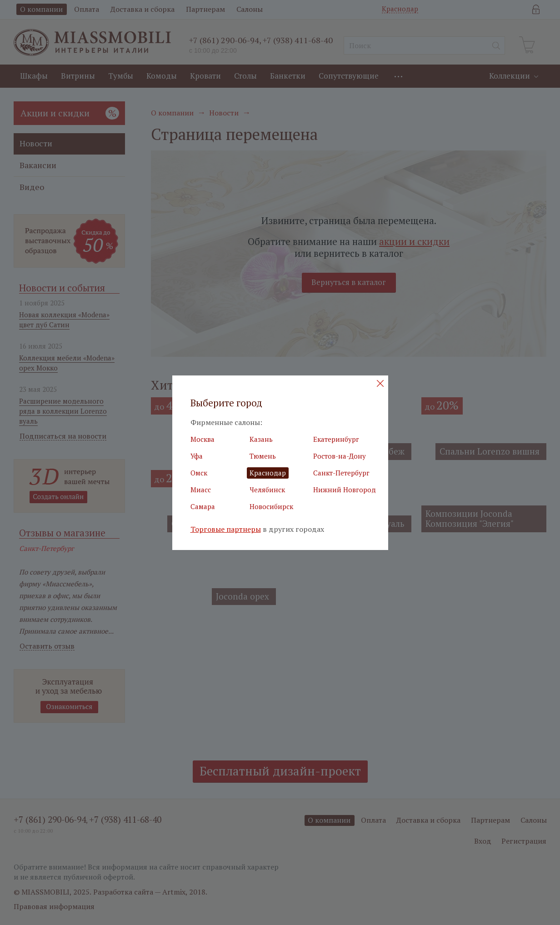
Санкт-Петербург (341, 473)
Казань (261, 439)
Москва (202, 439)
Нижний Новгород (345, 490)
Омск (199, 473)
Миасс (201, 490)
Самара (203, 506)
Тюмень (263, 456)
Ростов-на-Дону (340, 456)
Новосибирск (271, 506)
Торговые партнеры (226, 529)
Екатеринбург (336, 439)
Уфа (197, 456)
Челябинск (267, 490)
